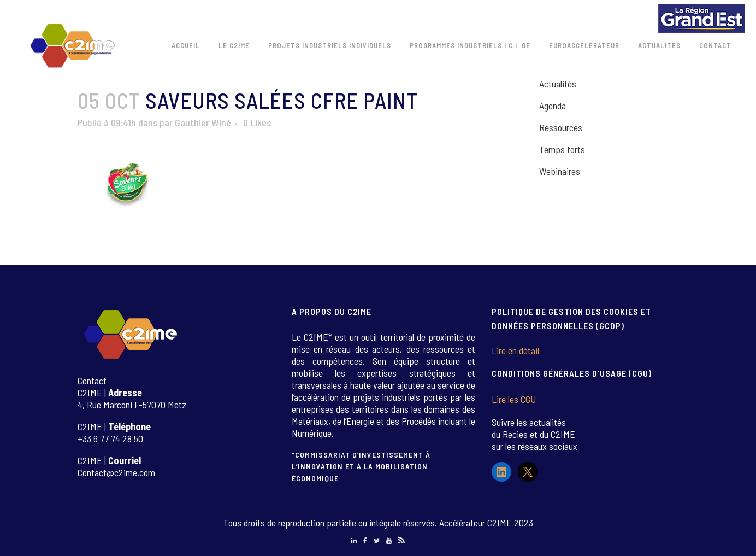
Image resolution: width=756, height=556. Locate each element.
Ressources (561, 127)
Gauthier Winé (203, 122)
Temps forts (562, 149)
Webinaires (560, 171)
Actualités (558, 84)
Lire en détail (515, 350)
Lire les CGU (514, 399)
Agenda (553, 106)
